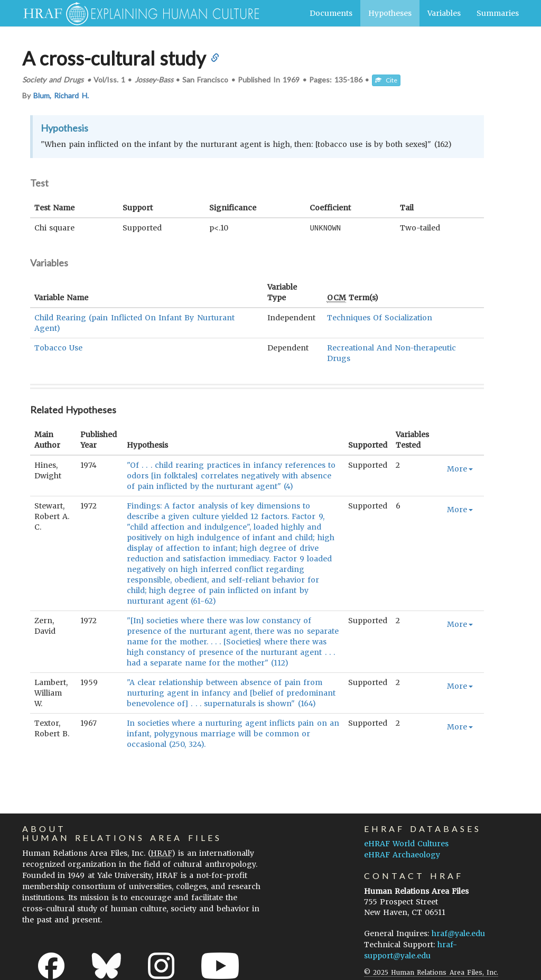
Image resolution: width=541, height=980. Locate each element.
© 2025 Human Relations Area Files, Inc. (431, 972)
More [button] (460, 468)
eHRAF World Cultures (406, 843)
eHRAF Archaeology (402, 854)
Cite (386, 80)
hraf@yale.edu (458, 933)
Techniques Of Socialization (380, 317)
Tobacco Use (58, 347)
